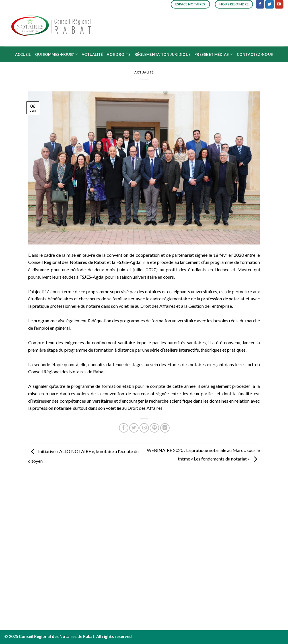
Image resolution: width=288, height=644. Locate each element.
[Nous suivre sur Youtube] (279, 4)
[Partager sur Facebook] (124, 428)
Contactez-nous (255, 54)
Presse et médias (214, 54)
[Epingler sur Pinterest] (154, 428)
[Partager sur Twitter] (134, 428)
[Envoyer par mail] (144, 428)
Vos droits (119, 54)
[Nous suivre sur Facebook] (260, 4)
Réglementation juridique (162, 54)
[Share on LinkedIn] (165, 428)
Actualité (92, 54)
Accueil (23, 54)
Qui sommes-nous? (56, 54)
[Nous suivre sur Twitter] (270, 4)
